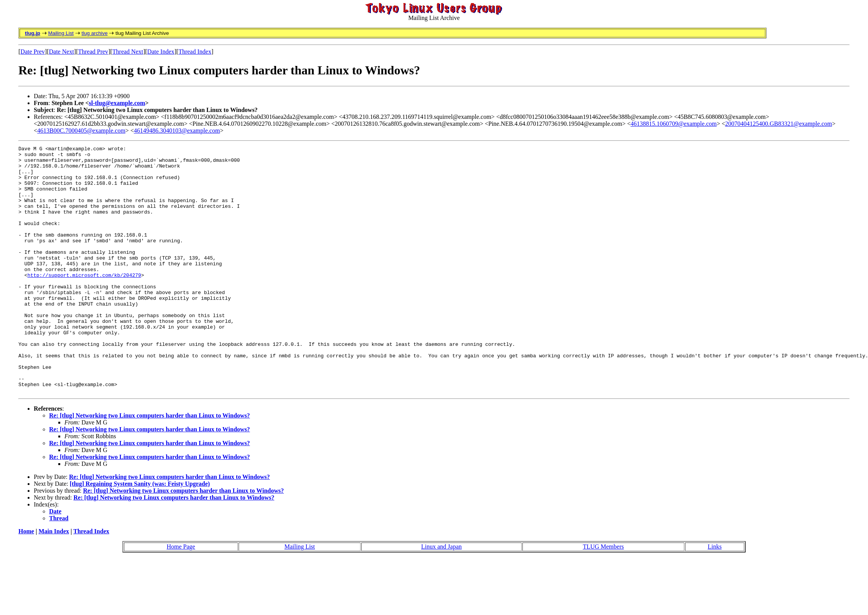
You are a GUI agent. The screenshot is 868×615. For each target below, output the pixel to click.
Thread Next (128, 52)
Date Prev (33, 52)
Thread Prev (93, 52)
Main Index (54, 581)
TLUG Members (603, 596)
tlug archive (94, 33)
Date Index (161, 52)
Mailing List (61, 33)
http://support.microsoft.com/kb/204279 (84, 301)
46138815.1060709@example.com (674, 124)
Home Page (181, 596)
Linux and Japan (441, 596)
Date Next (62, 52)
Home (26, 581)
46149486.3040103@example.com (177, 131)
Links (715, 596)
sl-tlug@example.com (117, 103)
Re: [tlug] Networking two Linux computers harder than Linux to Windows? (150, 465)
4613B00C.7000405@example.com (81, 131)
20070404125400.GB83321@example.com (778, 124)
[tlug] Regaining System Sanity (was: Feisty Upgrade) (140, 533)
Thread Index (195, 52)
